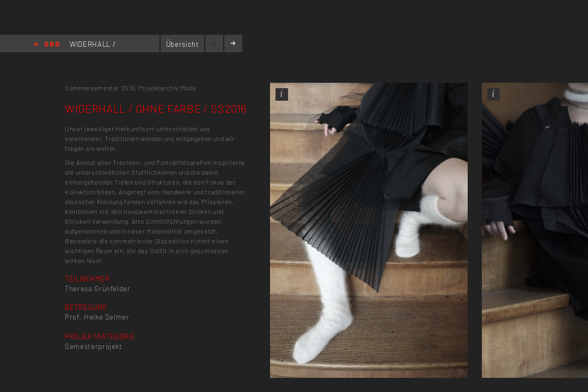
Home (47, 45)
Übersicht (183, 44)
